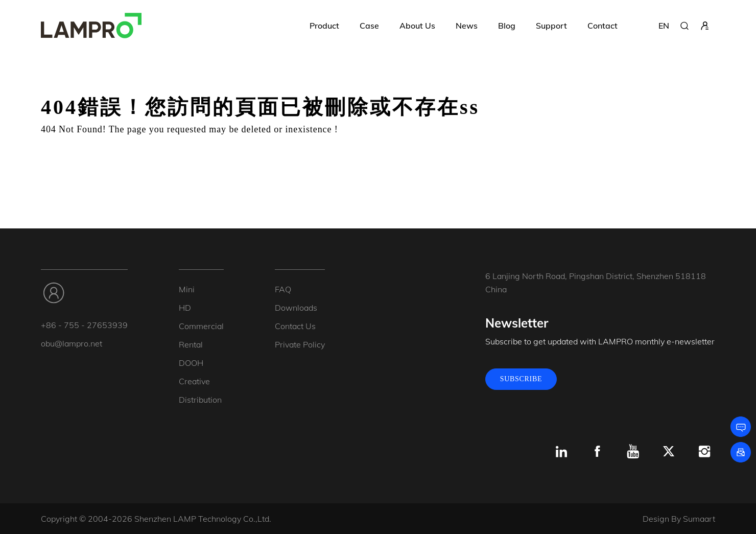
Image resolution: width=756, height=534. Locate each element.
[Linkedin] (561, 452)
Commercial (201, 326)
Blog (507, 26)
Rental (191, 344)
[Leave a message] (741, 427)
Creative (194, 381)
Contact (603, 26)
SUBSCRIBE (521, 379)
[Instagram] (704, 452)
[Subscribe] (741, 452)
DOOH (191, 363)
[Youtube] (633, 452)
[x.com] (669, 452)
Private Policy (300, 344)
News (467, 26)
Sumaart (699, 519)
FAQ (283, 289)
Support (551, 26)
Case (369, 26)
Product (324, 26)
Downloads (296, 308)
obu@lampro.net (72, 343)
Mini (187, 289)
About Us (417, 26)
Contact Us (295, 326)
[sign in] (705, 26)
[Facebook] (597, 452)
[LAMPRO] (91, 26)
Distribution (200, 400)
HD (185, 308)
